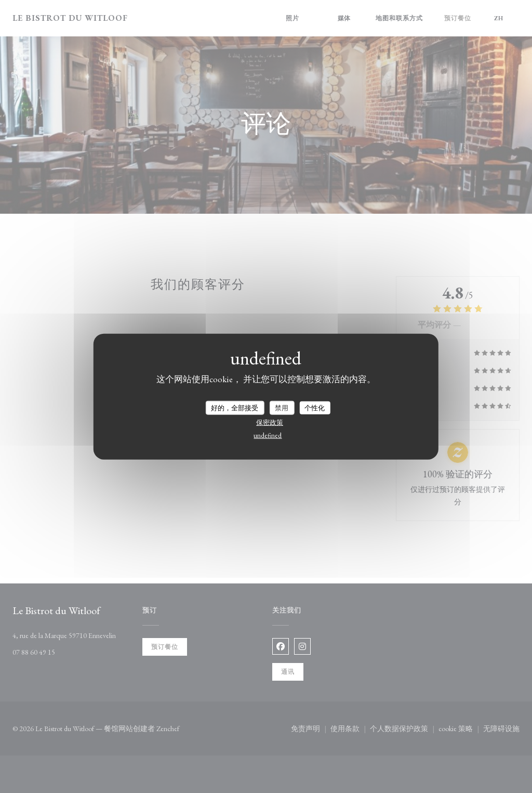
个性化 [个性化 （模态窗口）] (315, 407)
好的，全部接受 (235, 407)
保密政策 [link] (270, 422)
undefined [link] (268, 435)
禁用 (282, 407)
